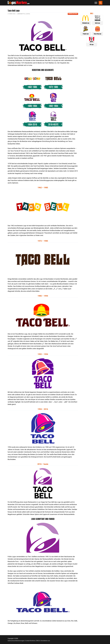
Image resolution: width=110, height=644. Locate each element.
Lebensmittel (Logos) (23, 14)
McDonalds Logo (86, 23)
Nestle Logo (97, 23)
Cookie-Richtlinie (30, 641)
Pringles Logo (86, 34)
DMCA (38, 641)
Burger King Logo (98, 34)
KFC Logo (92, 45)
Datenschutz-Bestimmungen (16, 641)
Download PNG (73, 14)
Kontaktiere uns (45, 641)
